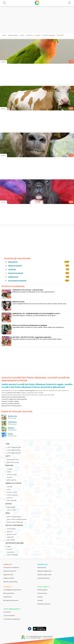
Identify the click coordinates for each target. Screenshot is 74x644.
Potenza (38, 35)
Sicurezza (8, 587)
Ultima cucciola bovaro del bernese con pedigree (30, 325)
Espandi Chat (8, 575)
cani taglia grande (14, 453)
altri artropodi (12, 555)
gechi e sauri (12, 534)
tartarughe (11, 529)
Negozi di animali (15, 266)
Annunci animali (13, 35)
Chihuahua (12, 422)
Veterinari (12, 269)
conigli (10, 469)
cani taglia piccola (14, 447)
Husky (10, 434)
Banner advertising (10, 582)
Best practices (9, 593)
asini (9, 489)
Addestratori (13, 277)
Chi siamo (7, 612)
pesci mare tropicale (15, 522)
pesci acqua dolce (14, 517)
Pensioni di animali (16, 273)
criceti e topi (12, 474)
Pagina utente (9, 578)
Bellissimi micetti (18, 302)
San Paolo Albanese (49, 35)
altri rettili (11, 540)
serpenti (10, 537)
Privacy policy (42, 590)
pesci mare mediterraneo (17, 519)
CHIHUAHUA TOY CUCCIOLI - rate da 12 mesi (28, 290)
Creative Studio (36, 638)
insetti (10, 549)
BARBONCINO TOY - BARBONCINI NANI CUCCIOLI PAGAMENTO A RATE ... (37, 314)
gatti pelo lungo (13, 462)
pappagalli (11, 507)
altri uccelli (11, 510)
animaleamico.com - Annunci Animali (41, 636)
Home (4, 35)
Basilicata (30, 35)
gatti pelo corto (13, 460)
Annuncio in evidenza (11, 567)
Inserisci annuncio (44, 604)
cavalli (10, 487)
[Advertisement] (37, 20)
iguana (10, 532)
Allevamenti (13, 262)
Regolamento (43, 587)
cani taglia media (14, 450)
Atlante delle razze (44, 575)
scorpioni (11, 552)
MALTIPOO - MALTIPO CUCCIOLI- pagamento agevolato (32, 337)
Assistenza (7, 597)
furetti (10, 477)
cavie (9, 472)
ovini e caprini (12, 495)
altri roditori (12, 480)
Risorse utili (43, 564)
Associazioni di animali (17, 281)
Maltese (11, 428)
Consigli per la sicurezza (12, 590)
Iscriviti (40, 597)
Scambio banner (44, 578)
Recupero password (11, 600)
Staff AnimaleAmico (12, 609)
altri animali (12, 500)
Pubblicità (8, 564)
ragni (9, 547)
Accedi (40, 600)
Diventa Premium (10, 571)
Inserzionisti (42, 567)
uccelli (22, 35)
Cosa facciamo (9, 616)
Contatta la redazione (12, 619)
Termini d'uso (42, 593)
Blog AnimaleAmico (45, 571)
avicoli (10, 498)
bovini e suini (12, 492)
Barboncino (12, 416)
